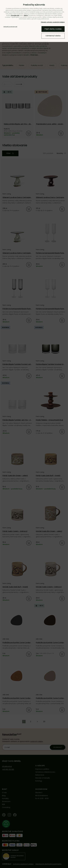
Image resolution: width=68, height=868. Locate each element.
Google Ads (15, 15)
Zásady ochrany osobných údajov (53, 22)
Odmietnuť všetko (53, 36)
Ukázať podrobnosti (10, 27)
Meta (26, 15)
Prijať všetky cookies (53, 29)
